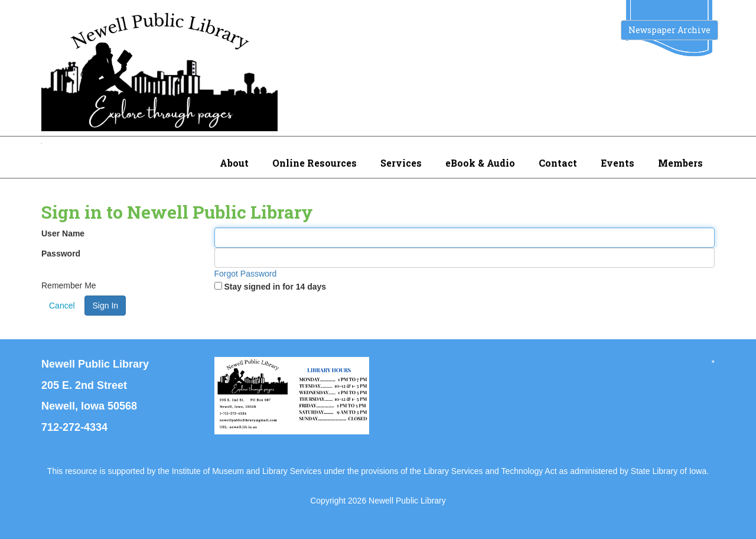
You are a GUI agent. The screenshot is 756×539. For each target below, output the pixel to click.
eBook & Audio (480, 163)
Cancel (62, 306)
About (234, 163)
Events (617, 163)
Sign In (105, 306)
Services (401, 163)
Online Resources (315, 163)
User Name (63, 233)
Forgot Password (246, 274)
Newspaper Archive (669, 30)
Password (61, 254)
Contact (558, 163)
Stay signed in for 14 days (275, 287)
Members (680, 163)
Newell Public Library (407, 501)
